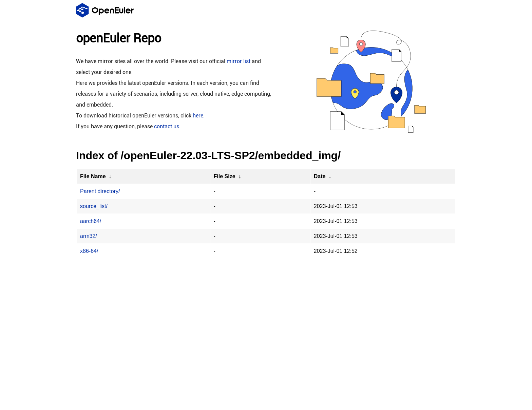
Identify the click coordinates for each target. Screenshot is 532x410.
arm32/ (89, 236)
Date (320, 176)
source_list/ (94, 206)
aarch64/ (91, 221)
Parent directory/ (100, 191)
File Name (93, 176)
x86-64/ (89, 251)
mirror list (239, 61)
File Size (225, 176)
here (198, 116)
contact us (167, 126)
